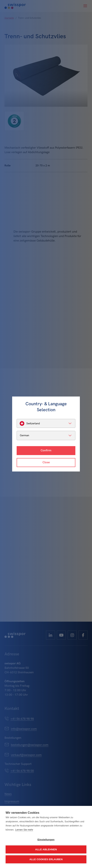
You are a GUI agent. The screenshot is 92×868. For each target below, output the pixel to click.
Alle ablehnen (46, 849)
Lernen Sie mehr (24, 830)
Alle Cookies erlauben (46, 859)
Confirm (46, 451)
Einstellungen (46, 840)
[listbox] (46, 423)
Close (46, 462)
